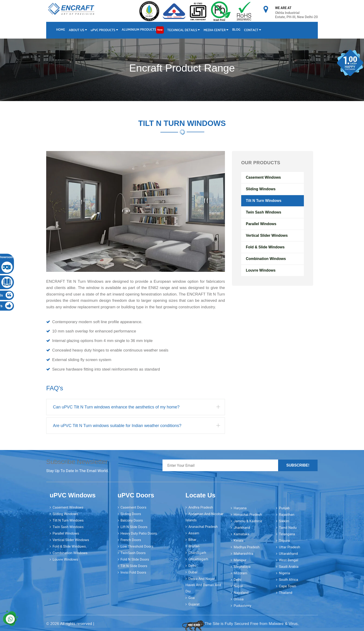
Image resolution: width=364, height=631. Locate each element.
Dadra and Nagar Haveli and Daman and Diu (203, 585)
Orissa (239, 599)
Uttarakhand (288, 554)
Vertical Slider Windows (267, 235)
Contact (253, 30)
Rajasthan (287, 515)
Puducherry (242, 606)
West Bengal (288, 560)
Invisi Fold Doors (133, 572)
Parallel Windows (261, 224)
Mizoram (240, 573)
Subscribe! (298, 465)
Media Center (216, 30)
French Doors (131, 540)
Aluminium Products (143, 30)
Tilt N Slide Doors (134, 566)
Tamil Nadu (288, 528)
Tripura (284, 541)
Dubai (193, 572)
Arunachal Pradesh (203, 527)
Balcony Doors (132, 520)
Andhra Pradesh (201, 507)
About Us (78, 30)
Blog (236, 30)
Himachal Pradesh (248, 515)
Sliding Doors (131, 514)
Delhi (192, 566)
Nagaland (241, 593)
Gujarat (194, 604)
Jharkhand (242, 528)
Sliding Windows (261, 189)
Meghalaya (242, 567)
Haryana (240, 508)
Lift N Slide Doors (134, 527)
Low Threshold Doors (137, 546)
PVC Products (104, 30)
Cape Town (287, 586)
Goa (191, 598)
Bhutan (194, 546)
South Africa (288, 580)
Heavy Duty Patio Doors (139, 533)
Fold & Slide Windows (265, 247)
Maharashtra (243, 554)
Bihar (192, 540)
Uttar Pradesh (289, 547)
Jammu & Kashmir (248, 521)
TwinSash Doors (133, 553)
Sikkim (284, 521)
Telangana (287, 534)
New (160, 30)
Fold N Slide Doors (135, 559)
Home (61, 30)
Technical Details (184, 30)
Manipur (240, 560)
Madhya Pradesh (247, 547)
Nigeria (284, 573)
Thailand (286, 593)
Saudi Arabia (289, 567)
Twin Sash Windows (263, 212)
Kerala (238, 541)
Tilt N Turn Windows (264, 201)
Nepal (238, 586)
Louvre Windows (261, 270)
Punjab (284, 508)
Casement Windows (263, 177)
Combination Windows (266, 259)
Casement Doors (133, 507)
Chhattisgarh (198, 559)
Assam (194, 533)
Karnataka (241, 534)
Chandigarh (197, 553)
